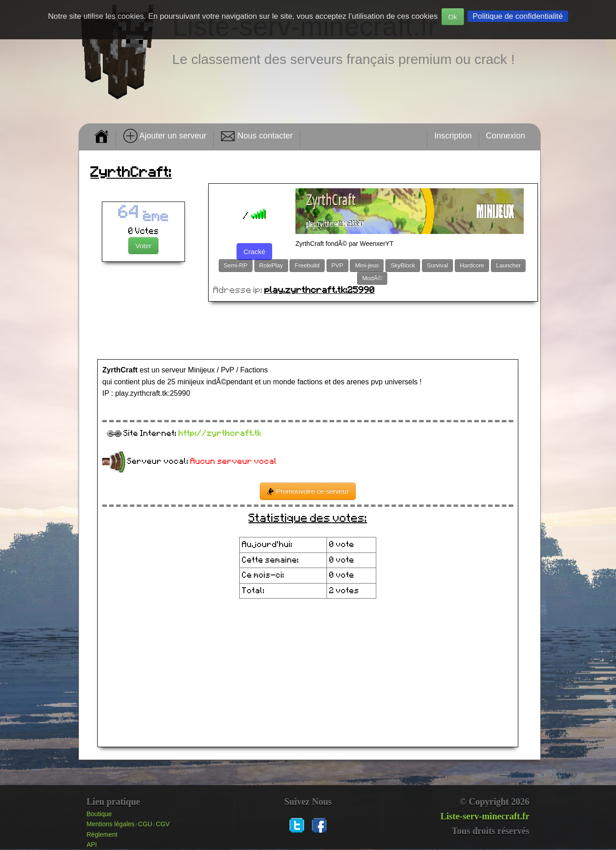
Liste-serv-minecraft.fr (485, 816)
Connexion (505, 136)
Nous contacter (257, 136)
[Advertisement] (310, 331)
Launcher (508, 265)
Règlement (102, 834)
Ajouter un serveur (165, 136)
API (92, 845)
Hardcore (472, 265)
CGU (145, 824)
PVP (337, 265)
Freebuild (307, 265)
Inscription (453, 136)
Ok (453, 17)
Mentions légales (111, 824)
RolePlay (271, 265)
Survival (437, 265)
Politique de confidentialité (518, 16)
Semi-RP (236, 265)
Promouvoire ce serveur (308, 491)
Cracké (254, 252)
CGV (163, 824)
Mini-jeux (367, 265)
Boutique (99, 814)
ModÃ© (372, 278)
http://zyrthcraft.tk (220, 434)
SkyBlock (403, 265)
